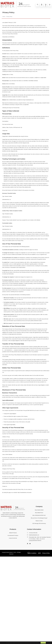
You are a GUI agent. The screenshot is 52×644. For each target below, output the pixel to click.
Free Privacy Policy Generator (11, 34)
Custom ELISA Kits (13, 538)
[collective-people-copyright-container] (29, 553)
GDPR (39, 553)
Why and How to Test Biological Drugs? (39, 518)
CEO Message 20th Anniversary (39, 523)
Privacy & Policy (46, 553)
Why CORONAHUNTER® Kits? (39, 515)
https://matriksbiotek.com (28, 100)
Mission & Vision (39, 521)
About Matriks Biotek (39, 510)
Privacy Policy (9, 17)
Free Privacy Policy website (22, 187)
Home (4, 17)
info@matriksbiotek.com (34, 535)
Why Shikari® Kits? (39, 513)
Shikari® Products (13, 533)
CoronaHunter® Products (13, 535)
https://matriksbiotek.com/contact (24, 492)
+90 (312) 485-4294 (33, 533)
